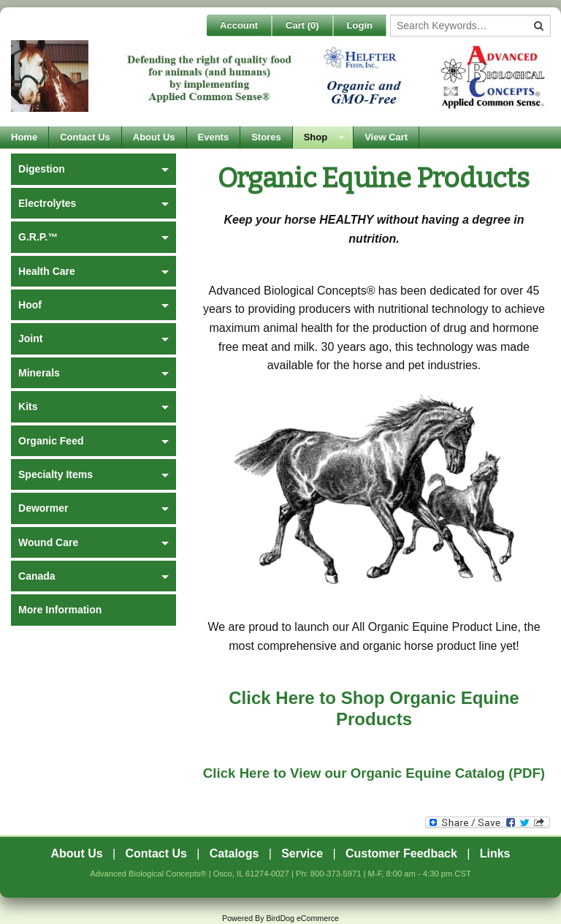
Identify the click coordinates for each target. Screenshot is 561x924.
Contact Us (85, 137)
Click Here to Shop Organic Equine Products (374, 708)
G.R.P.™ (38, 237)
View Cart (386, 137)
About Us (154, 137)
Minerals (39, 373)
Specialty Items (56, 474)
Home (24, 137)
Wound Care (48, 542)
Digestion (42, 169)
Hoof (30, 305)
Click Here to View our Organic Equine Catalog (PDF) (374, 773)
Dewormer (43, 508)
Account (239, 25)
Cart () (302, 25)
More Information (60, 610)
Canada (37, 576)
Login (360, 25)
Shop (316, 137)
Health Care (47, 271)
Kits (28, 406)
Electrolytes (47, 203)
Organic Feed (51, 441)
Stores (266, 137)
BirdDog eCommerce (302, 918)
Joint (30, 338)
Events (214, 137)
